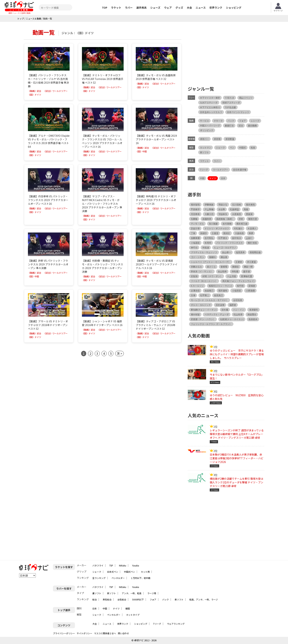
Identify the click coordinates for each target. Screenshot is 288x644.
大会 (189, 8)
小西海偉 (250, 290)
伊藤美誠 (209, 204)
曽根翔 (224, 267)
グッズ (179, 8)
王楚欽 (239, 262)
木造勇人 (252, 228)
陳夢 (251, 233)
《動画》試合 (35, 91)
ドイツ (213, 178)
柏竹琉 (240, 286)
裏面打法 (229, 125)
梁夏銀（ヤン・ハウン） (203, 319)
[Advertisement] (226, 53)
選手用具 (141, 8)
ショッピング (234, 8)
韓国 (128, 608)
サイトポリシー (84, 633)
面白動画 (252, 125)
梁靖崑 (252, 286)
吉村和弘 (209, 238)
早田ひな (223, 204)
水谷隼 (222, 209)
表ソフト (204, 152)
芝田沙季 (195, 228)
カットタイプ (133, 615)
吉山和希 (222, 271)
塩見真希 (240, 252)
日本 (223, 178)
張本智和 (195, 204)
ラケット (116, 8)
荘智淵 (194, 276)
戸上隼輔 (209, 209)
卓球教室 (230, 139)
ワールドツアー (220, 170)
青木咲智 (195, 314)
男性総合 (107, 599)
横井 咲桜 (252, 243)
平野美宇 (195, 209)
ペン (232, 147)
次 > (119, 353)
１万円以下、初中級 (141, 578)
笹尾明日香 (255, 252)
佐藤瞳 (194, 219)
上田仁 (249, 238)
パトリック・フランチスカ (229, 243)
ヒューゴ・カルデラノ (225, 247)
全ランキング (99, 578)
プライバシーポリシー (64, 633)
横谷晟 (224, 257)
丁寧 (193, 233)
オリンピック (207, 130)
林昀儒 (235, 271)
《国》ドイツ (35, 95)
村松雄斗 (238, 228)
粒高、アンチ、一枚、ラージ (204, 599)
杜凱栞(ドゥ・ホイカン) (232, 319)
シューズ (155, 8)
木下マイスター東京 (210, 98)
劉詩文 (227, 233)
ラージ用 (152, 593)
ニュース (201, 8)
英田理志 (252, 314)
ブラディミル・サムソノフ (204, 252)
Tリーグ (204, 170)
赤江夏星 (251, 262)
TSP (111, 565)
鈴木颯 (225, 310)
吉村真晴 (227, 224)
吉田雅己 (209, 290)
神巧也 (194, 247)
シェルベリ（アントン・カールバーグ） (211, 262)
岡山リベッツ (246, 98)
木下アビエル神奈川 (210, 107)
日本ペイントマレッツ (238, 112)
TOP (105, 8)
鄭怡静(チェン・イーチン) (204, 310)
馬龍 (246, 209)
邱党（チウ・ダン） (212, 276)
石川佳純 (237, 204)
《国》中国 (141, 151)
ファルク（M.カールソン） (204, 281)
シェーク (220, 147)
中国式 (242, 147)
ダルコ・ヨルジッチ (201, 305)
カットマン (206, 147)
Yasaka (136, 565)
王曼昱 (215, 233)
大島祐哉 (239, 233)
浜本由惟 (220, 305)
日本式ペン (113, 572)
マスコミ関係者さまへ (105, 633)
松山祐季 (238, 314)
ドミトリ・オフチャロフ (217, 228)
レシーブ (255, 121)
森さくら (211, 267)
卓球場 (217, 139)
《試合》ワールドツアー (56, 91)
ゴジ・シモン (197, 257)
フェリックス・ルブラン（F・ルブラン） (211, 324)
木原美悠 (237, 214)
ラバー (129, 8)
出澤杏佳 (195, 290)
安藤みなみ (196, 267)
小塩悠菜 (237, 290)
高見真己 (218, 295)
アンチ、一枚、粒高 (132, 593)
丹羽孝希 (195, 214)
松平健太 (223, 238)
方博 (193, 295)
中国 (202, 178)
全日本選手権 (240, 170)
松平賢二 (205, 295)
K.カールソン (197, 286)
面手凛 (246, 271)
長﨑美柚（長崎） (225, 219)
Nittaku (123, 565)
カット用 (145, 572)
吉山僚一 (226, 252)
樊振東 (249, 214)
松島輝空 (234, 209)
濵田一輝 (248, 267)
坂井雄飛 (223, 290)
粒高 (253, 147)
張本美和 (250, 204)
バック (231, 121)
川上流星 (232, 276)
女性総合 (122, 599)
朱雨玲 (208, 243)
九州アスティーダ (209, 102)
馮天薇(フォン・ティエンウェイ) (238, 281)
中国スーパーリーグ (210, 125)
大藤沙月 (209, 214)
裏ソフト (97, 593)
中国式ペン (129, 572)
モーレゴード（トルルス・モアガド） (210, 300)
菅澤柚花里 (246, 276)
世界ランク (216, 8)
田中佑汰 (237, 238)
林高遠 (206, 247)
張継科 (212, 257)
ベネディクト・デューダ (217, 314)
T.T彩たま (229, 98)
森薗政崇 (207, 219)
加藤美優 (195, 238)
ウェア (168, 8)
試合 (241, 125)
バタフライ (98, 565)
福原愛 (233, 305)
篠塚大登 (253, 219)
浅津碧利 (253, 310)
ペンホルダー (118, 578)
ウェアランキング (176, 624)
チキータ (218, 121)
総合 (95, 599)
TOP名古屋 (230, 107)
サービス (204, 121)
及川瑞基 (213, 224)
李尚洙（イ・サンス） (202, 271)
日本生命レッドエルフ (211, 112)
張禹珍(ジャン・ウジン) (220, 286)
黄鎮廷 (235, 267)
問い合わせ (123, 633)
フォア (242, 121)
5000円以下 (138, 599)
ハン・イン (239, 310)
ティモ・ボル (197, 224)
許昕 (241, 219)
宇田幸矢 (223, 214)
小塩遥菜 (195, 243)
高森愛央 (253, 319)
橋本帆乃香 (242, 224)
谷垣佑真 (238, 300)
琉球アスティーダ (231, 102)
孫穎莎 (204, 233)
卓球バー (204, 139)
